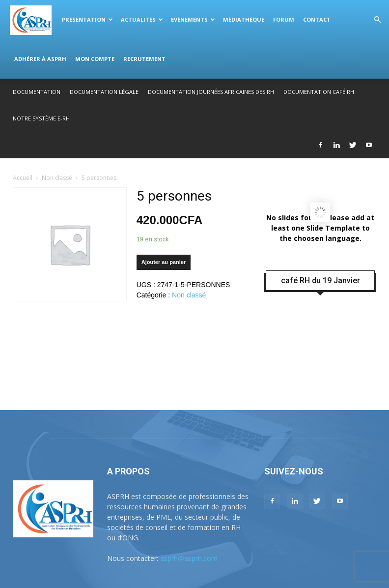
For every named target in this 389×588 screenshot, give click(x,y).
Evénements (193, 19)
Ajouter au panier (164, 262)
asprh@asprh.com (189, 558)
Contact (317, 19)
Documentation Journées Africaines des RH (211, 92)
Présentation (87, 19)
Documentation (37, 92)
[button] (377, 20)
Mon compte (95, 59)
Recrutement (144, 59)
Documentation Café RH (319, 92)
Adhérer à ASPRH (40, 59)
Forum (284, 19)
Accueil (23, 178)
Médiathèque (244, 19)
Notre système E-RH (41, 118)
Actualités (142, 19)
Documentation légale (104, 92)
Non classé (57, 178)
